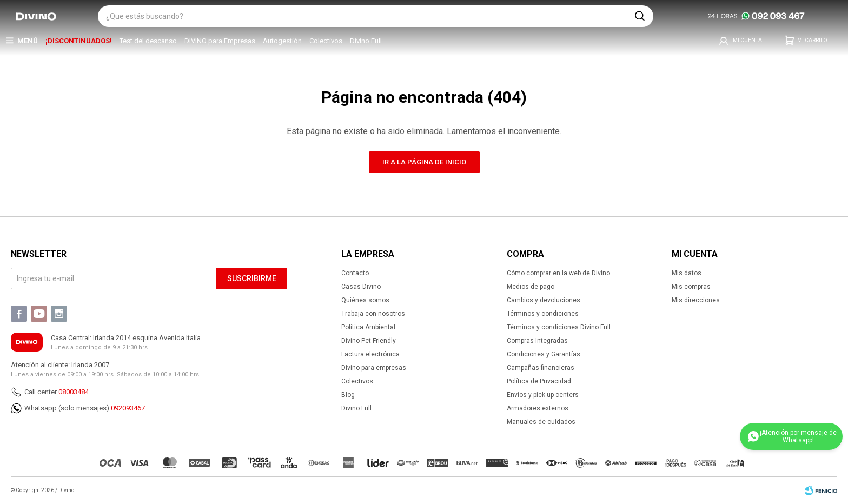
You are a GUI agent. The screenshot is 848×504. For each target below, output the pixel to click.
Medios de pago (531, 287)
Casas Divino (361, 287)
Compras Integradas (537, 341)
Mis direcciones (696, 300)
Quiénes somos (365, 300)
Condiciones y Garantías (544, 354)
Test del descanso (148, 41)
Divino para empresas (374, 368)
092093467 (128, 408)
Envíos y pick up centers (543, 395)
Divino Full (366, 41)
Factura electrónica (370, 354)
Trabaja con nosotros (373, 314)
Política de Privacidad (539, 381)
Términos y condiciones (543, 314)
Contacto (355, 273)
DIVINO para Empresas (220, 41)
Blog (348, 395)
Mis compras (691, 287)
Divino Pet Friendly (369, 341)
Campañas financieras (541, 368)
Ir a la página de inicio (424, 162)
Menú (28, 41)
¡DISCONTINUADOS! (79, 41)
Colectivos (326, 41)
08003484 (74, 392)
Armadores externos (538, 408)
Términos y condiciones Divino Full (559, 327)
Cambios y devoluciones (544, 300)
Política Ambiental (368, 327)
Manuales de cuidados (541, 422)
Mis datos (687, 273)
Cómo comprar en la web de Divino (558, 273)
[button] (640, 16)
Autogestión (282, 41)
